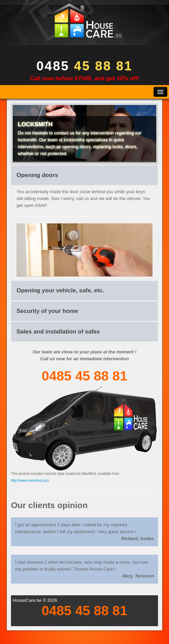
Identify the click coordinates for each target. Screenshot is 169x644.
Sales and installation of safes (58, 332)
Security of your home (47, 311)
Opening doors (37, 175)
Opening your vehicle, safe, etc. (60, 290)
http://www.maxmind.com (30, 481)
